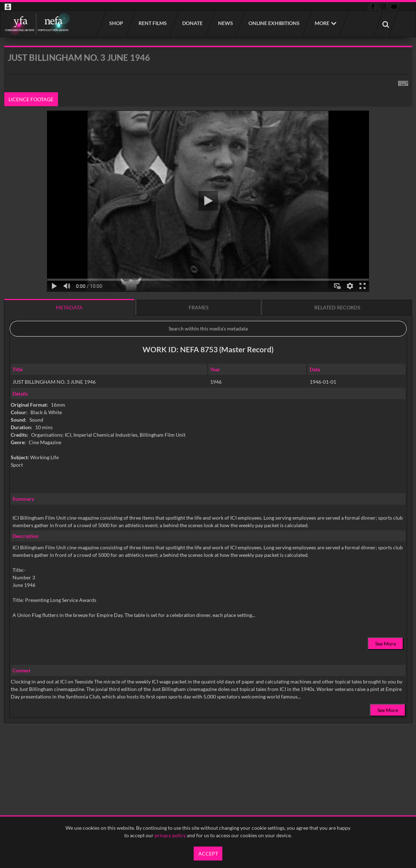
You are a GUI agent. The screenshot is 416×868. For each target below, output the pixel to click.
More (322, 23)
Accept (208, 854)
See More (386, 644)
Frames (199, 307)
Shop (116, 23)
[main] (208, 403)
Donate (192, 23)
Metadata (69, 307)
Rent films (152, 23)
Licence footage (31, 99)
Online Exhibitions (274, 23)
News (225, 23)
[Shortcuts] (403, 82)
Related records (337, 307)
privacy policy (170, 835)
